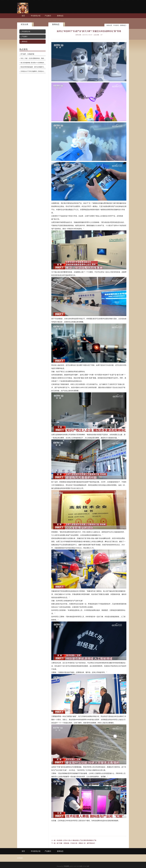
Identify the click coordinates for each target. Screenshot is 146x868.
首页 (23, 16)
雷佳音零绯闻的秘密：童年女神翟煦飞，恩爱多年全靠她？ (33, 67)
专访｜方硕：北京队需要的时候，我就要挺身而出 (33, 58)
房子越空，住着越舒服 (27, 54)
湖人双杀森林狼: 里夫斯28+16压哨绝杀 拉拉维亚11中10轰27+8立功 (33, 63)
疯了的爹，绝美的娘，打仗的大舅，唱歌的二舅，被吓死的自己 (76, 843)
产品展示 (48, 16)
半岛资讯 (116, 25)
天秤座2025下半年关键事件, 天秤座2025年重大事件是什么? (33, 71)
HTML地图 (86, 866)
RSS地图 (80, 866)
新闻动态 (60, 16)
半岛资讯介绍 (36, 16)
